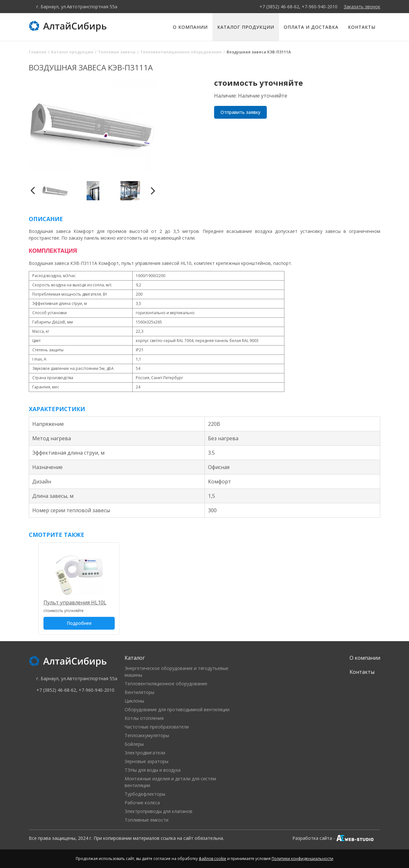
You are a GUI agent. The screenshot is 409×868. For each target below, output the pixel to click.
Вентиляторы (139, 692)
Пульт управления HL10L (75, 602)
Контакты (362, 27)
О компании (190, 27)
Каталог (135, 658)
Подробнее (79, 623)
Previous (33, 191)
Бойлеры (134, 744)
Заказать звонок (362, 7)
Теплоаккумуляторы (147, 735)
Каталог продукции (246, 27)
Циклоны (134, 701)
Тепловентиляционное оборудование (166, 684)
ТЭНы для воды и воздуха (153, 770)
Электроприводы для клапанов (158, 811)
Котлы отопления (144, 718)
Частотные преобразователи (157, 727)
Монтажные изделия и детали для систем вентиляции (170, 782)
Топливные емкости (147, 820)
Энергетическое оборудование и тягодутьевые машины (177, 672)
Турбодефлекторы (145, 794)
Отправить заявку (240, 112)
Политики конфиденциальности (302, 859)
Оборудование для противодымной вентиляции (177, 709)
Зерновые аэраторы (147, 761)
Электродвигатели (145, 753)
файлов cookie (212, 859)
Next (153, 191)
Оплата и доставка (311, 27)
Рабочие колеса (142, 803)
